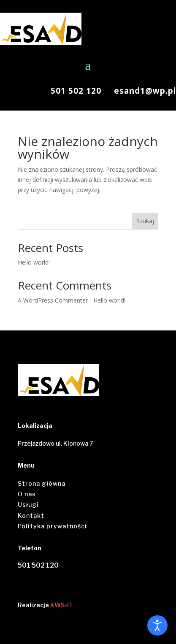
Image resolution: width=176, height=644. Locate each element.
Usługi (28, 505)
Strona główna (42, 483)
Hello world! (34, 262)
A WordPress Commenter (53, 300)
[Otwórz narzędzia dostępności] (157, 625)
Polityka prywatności (52, 526)
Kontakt (31, 515)
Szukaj (145, 221)
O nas (27, 494)
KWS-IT (62, 605)
